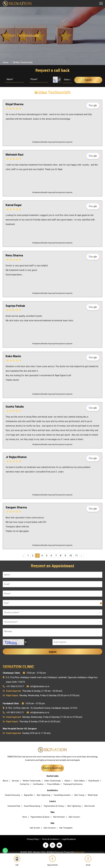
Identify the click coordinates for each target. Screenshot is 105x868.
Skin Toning (79, 795)
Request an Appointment (52, 768)
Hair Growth (35, 828)
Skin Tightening (43, 795)
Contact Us (25, 784)
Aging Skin (29, 795)
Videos (67, 781)
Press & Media (53, 784)
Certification (38, 784)
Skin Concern (74, 817)
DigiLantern (80, 852)
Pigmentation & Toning (54, 806)
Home (6, 62)
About (5, 781)
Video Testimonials (52, 781)
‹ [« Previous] (24, 556)
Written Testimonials (23, 62)
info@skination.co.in (40, 686)
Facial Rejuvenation (62, 795)
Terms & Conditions (50, 839)
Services (15, 781)
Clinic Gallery (79, 781)
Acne (25, 817)
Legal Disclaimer (69, 839)
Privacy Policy (33, 839)
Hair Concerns (50, 828)
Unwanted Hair (14, 806)
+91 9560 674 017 (15, 686)
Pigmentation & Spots (40, 817)
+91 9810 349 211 (15, 712)
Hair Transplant (66, 828)
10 (71, 556)
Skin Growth (90, 806)
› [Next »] (81, 556)
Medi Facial (93, 795)
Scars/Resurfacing (32, 806)
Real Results (94, 781)
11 (76, 556)
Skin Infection (59, 817)
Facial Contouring (13, 795)
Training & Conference (73, 784)
